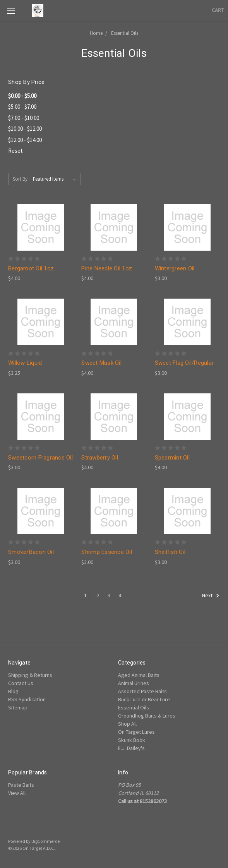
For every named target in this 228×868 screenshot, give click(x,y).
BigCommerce (45, 841)
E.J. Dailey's (131, 748)
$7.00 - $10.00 (24, 118)
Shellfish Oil (170, 552)
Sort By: (21, 179)
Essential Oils (125, 33)
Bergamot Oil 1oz (31, 268)
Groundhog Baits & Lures (147, 716)
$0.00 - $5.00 (22, 96)
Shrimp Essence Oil (107, 552)
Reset (15, 151)
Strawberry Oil (100, 458)
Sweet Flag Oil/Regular (184, 363)
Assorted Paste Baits (142, 691)
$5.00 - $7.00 (22, 107)
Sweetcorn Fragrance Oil (40, 458)
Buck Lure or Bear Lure (144, 699)
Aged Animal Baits (139, 675)
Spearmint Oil (172, 458)
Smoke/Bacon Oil (31, 552)
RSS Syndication (27, 699)
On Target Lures (136, 732)
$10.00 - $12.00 (25, 129)
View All (17, 793)
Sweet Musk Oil (101, 363)
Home (96, 33)
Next (211, 596)
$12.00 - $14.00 (25, 140)
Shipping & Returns (30, 675)
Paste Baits (21, 785)
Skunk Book (132, 740)
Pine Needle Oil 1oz (107, 268)
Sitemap (18, 707)
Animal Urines (134, 683)
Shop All (127, 724)
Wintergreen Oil (175, 268)
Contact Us (21, 683)
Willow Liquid (25, 363)
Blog (13, 691)
